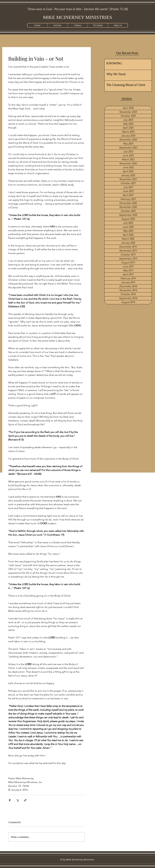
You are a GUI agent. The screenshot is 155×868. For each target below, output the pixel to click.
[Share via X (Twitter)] (17, 800)
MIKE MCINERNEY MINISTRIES (77, 17)
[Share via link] (25, 800)
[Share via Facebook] (10, 800)
